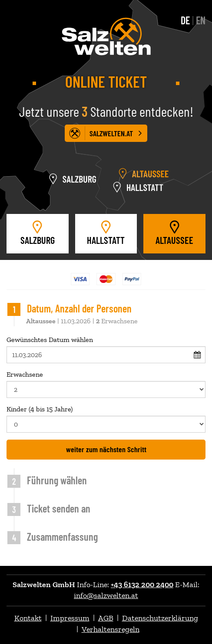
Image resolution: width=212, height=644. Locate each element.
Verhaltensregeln (111, 629)
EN (201, 20)
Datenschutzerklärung (160, 618)
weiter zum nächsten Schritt (106, 449)
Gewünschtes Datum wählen (106, 349)
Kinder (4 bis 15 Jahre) (106, 419)
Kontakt (28, 618)
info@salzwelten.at (106, 595)
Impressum (70, 618)
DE (185, 20)
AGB (106, 618)
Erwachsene (106, 384)
